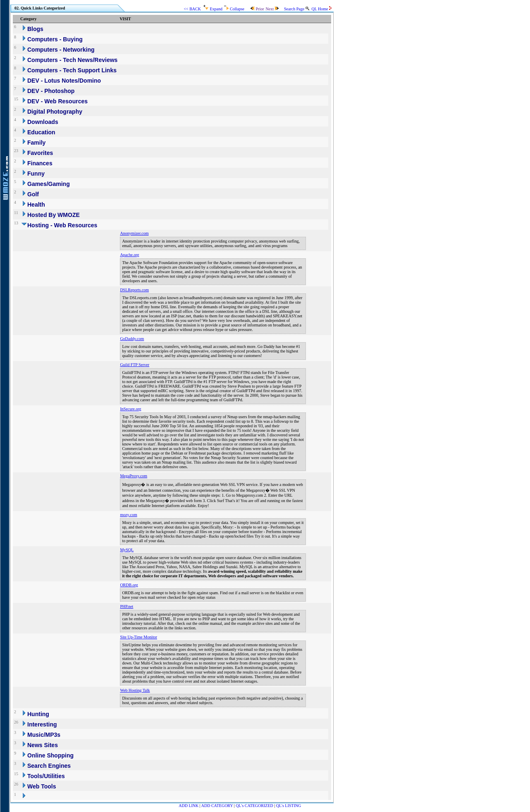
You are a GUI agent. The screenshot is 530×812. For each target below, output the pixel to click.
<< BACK (192, 9)
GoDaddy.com (132, 339)
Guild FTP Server (135, 365)
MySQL (127, 550)
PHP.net (127, 606)
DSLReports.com (134, 290)
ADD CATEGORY (217, 806)
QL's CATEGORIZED (254, 806)
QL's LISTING (289, 806)
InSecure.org (130, 409)
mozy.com (128, 515)
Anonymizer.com (134, 233)
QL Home (322, 9)
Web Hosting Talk (135, 690)
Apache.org (129, 255)
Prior (257, 9)
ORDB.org (129, 585)
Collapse (234, 9)
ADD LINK (189, 806)
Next (272, 9)
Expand (213, 9)
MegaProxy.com (134, 476)
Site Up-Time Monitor (138, 637)
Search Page (297, 9)
